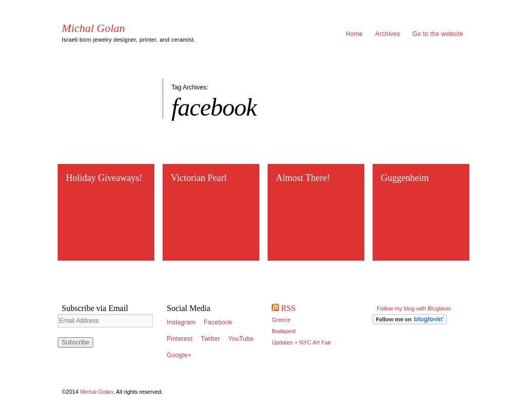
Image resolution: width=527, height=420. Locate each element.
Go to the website (438, 34)
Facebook (218, 322)
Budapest (284, 331)
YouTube (241, 339)
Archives (388, 34)
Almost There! (303, 178)
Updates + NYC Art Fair (301, 342)
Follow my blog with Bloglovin (414, 308)
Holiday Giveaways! (104, 178)
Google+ (179, 355)
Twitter (210, 339)
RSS (288, 308)
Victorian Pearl (199, 178)
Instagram (181, 322)
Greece (281, 320)
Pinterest (180, 339)
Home (354, 34)
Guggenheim (405, 178)
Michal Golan (93, 28)
